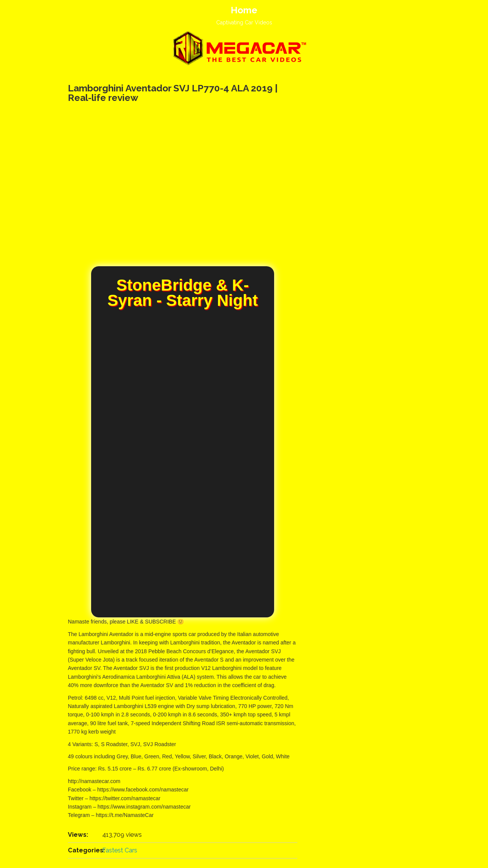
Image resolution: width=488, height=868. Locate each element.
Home (244, 10)
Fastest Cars (120, 850)
